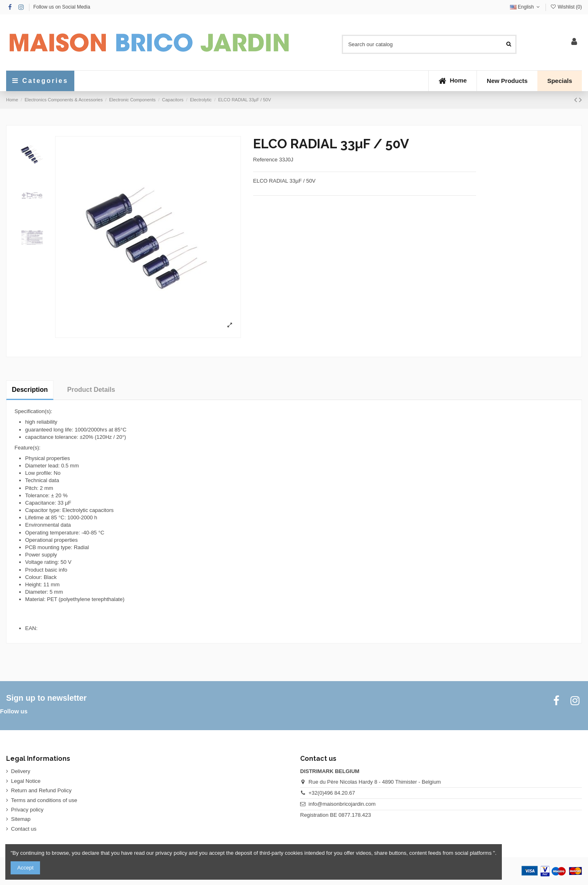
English (526, 7)
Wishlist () (566, 7)
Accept (25, 868)
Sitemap (21, 819)
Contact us (24, 829)
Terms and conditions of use (44, 800)
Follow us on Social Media (61, 7)
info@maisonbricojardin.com (342, 804)
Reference (265, 160)
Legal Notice (26, 781)
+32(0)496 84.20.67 (332, 793)
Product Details (91, 390)
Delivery (21, 771)
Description (30, 390)
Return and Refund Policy (41, 790)
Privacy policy (27, 810)
